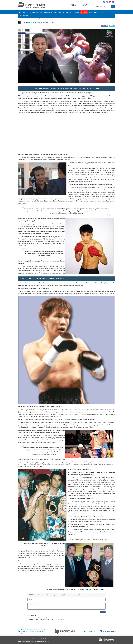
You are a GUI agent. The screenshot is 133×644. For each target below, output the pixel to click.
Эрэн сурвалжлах (33, 12)
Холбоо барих (45, 639)
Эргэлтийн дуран (24, 16)
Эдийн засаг (58, 12)
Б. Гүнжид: (24, 23)
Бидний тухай (21, 639)
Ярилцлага (84, 12)
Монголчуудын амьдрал (46, 12)
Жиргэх (112, 26)
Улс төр (25, 12)
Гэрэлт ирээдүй (93, 12)
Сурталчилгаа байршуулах (33, 639)
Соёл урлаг (76, 12)
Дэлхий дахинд (67, 12)
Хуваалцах (105, 26)
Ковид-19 (102, 12)
